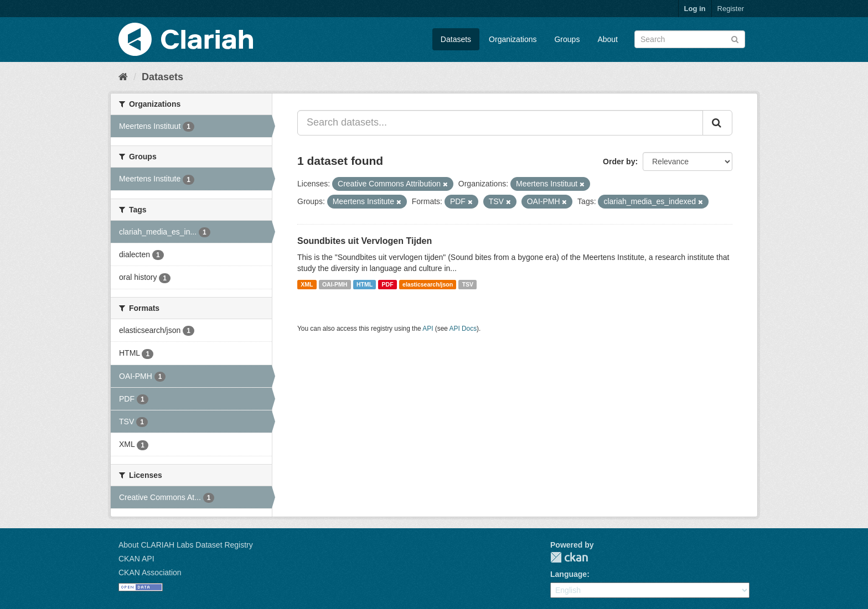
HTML (365, 284)
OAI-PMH (335, 284)
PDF (388, 284)
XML (307, 284)
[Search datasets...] (500, 123)
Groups (567, 39)
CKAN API (136, 559)
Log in (695, 9)
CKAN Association (150, 572)
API (428, 329)
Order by (619, 162)
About (608, 39)
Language (569, 574)
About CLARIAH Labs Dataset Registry (186, 545)
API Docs (463, 329)
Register (731, 9)
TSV (468, 284)
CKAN (569, 557)
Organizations (513, 39)
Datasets (456, 39)
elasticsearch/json (428, 284)
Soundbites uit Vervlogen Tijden (365, 241)
